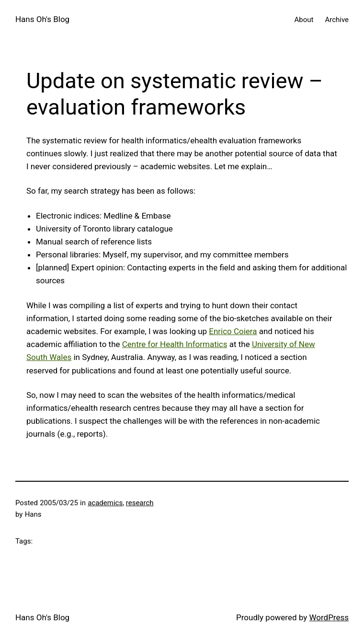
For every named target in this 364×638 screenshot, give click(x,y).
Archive (337, 20)
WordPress (329, 617)
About (304, 20)
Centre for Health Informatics (175, 344)
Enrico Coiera (233, 331)
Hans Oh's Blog (42, 19)
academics (105, 503)
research (140, 503)
